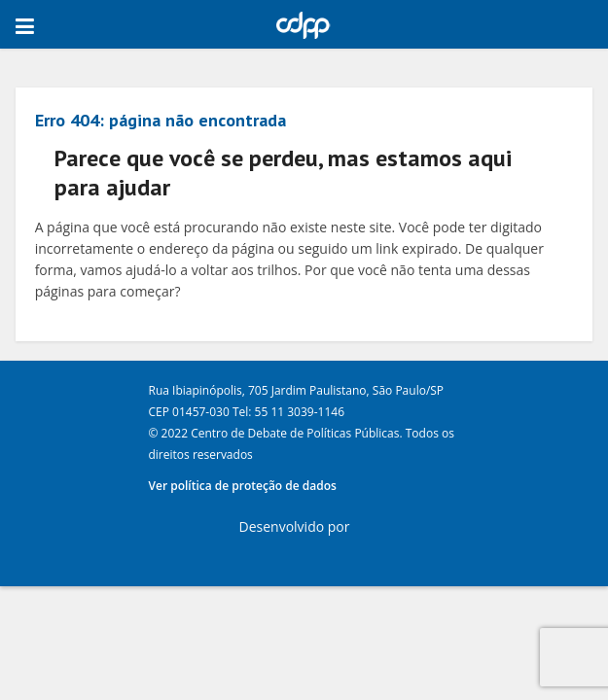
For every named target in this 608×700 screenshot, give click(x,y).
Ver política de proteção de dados (243, 486)
